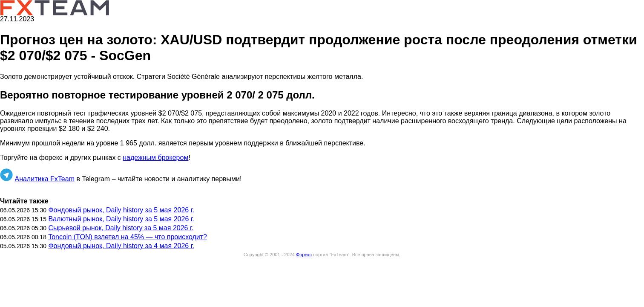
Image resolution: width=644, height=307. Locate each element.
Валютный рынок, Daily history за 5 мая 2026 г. (121, 219)
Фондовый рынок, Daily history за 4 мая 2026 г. (121, 246)
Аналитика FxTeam (45, 179)
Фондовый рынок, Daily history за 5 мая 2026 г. (121, 210)
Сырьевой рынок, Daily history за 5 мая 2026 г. (121, 228)
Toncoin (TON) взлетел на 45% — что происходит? (128, 237)
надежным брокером (155, 158)
